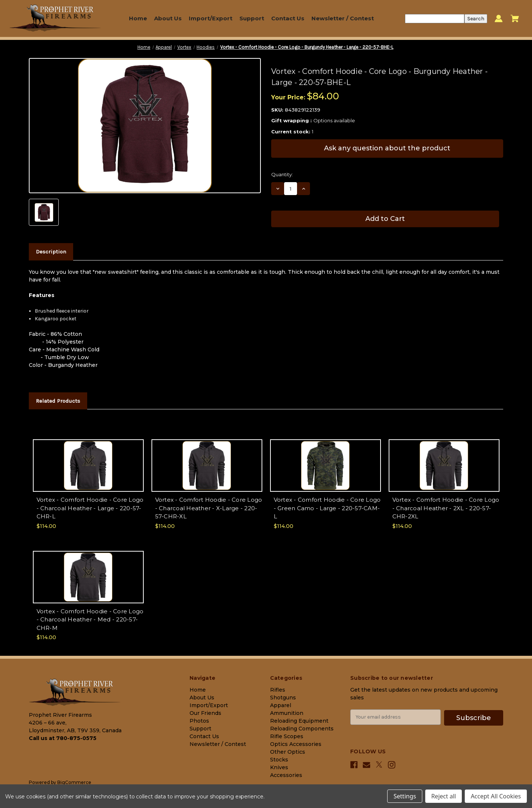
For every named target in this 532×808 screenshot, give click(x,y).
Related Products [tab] (58, 401)
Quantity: (282, 174)
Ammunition (287, 713)
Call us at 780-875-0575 (63, 738)
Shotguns (283, 698)
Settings (405, 796)
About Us (168, 18)
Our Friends (205, 713)
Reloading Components (302, 729)
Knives (279, 767)
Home (138, 18)
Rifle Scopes (287, 736)
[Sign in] (499, 19)
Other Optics (288, 752)
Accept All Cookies (496, 796)
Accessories (286, 775)
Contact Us (288, 18)
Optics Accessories (296, 744)
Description (51, 252)
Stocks (279, 760)
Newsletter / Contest (343, 18)
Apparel (281, 705)
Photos (199, 721)
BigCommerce (74, 782)
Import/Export (211, 18)
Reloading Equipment (299, 721)
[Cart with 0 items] (515, 18)
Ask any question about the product (387, 148)
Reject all (444, 796)
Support (252, 18)
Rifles (278, 690)
